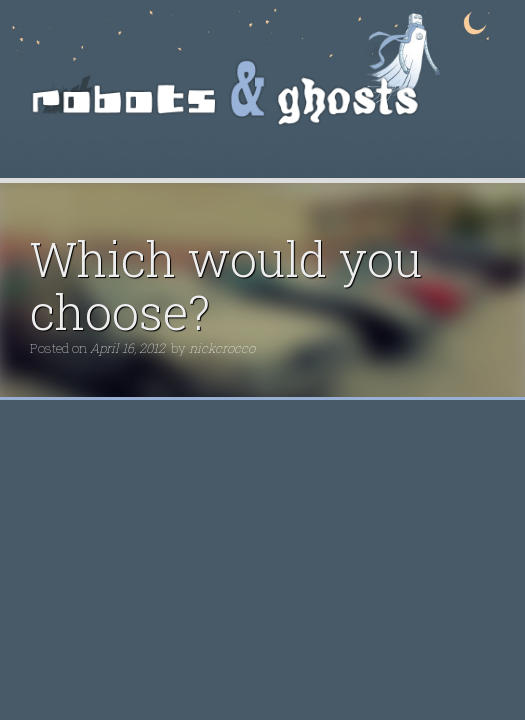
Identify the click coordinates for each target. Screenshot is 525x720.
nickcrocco (222, 348)
